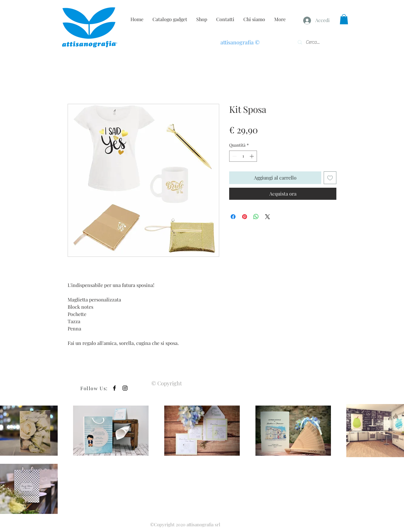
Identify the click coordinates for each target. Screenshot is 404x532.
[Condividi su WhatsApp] (256, 217)
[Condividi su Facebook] (233, 217)
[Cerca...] (315, 42)
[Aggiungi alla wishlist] (330, 178)
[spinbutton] (243, 156)
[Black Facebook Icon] (114, 388)
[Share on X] (268, 217)
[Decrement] (234, 156)
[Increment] (252, 156)
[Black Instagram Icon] (125, 388)
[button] (344, 19)
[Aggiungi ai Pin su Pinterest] (245, 217)
